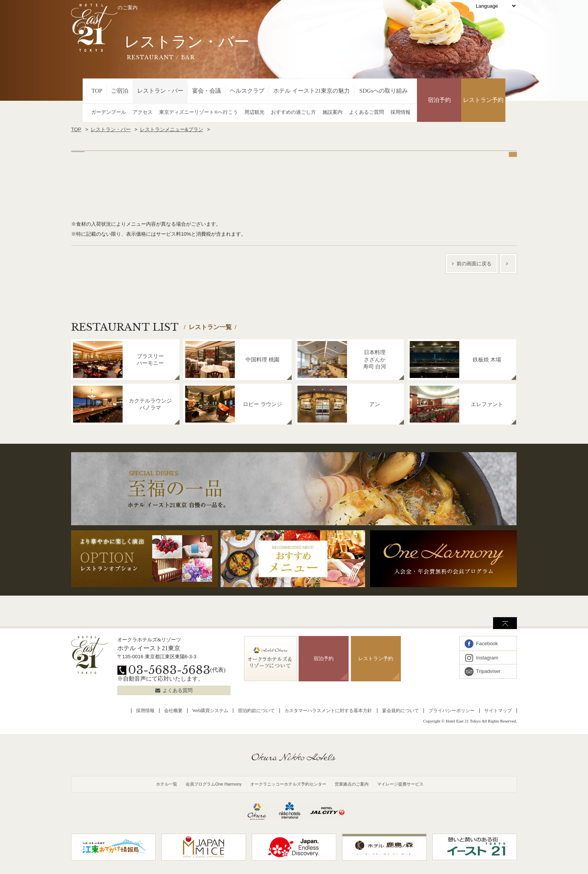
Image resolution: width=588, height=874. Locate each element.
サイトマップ (498, 711)
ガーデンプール (109, 112)
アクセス (143, 112)
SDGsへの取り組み (384, 91)
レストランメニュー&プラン (172, 129)
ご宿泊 (120, 91)
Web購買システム (210, 711)
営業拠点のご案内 (352, 784)
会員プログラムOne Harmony (214, 784)
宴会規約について (400, 711)
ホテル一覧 (167, 784)
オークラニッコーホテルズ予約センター (288, 784)
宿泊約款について (256, 711)
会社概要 (173, 711)
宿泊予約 (439, 100)
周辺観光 (254, 112)
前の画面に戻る (474, 264)
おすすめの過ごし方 (293, 112)
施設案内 (332, 112)
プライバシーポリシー (452, 711)
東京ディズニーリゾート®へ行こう (198, 112)
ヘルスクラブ (247, 91)
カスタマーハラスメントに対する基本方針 (328, 711)
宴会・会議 (207, 91)
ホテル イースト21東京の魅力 (311, 91)
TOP (97, 91)
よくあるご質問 (366, 112)
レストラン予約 (483, 100)
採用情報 (400, 112)
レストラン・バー (160, 91)
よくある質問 (178, 690)
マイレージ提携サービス (400, 784)
